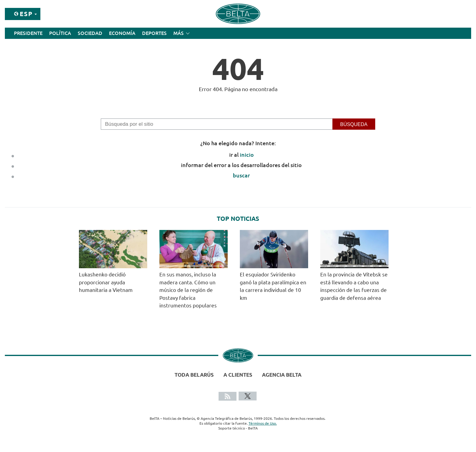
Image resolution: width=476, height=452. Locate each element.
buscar (241, 175)
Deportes (154, 33)
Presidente (28, 33)
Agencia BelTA (282, 375)
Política (60, 33)
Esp (26, 14)
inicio (247, 155)
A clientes (238, 375)
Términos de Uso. (263, 423)
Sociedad (90, 33)
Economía (122, 33)
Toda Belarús (194, 375)
